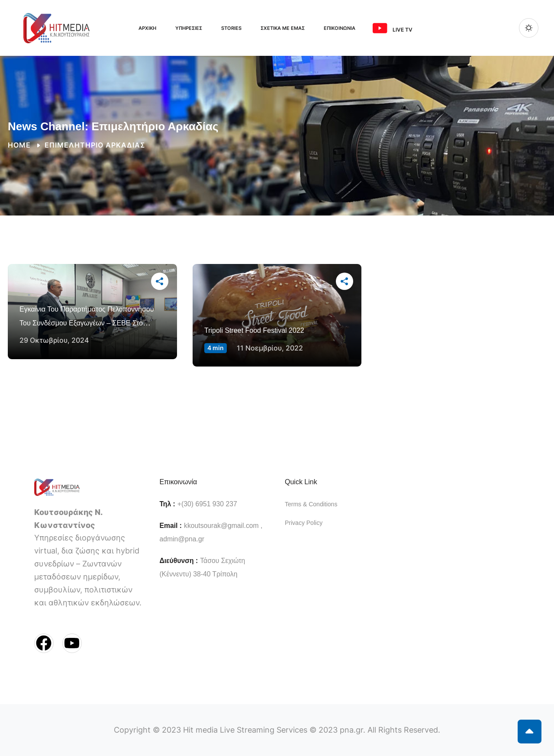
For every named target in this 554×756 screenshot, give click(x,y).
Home (19, 145)
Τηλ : (167, 504)
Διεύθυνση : (179, 561)
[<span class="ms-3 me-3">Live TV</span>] (380, 28)
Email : (171, 526)
